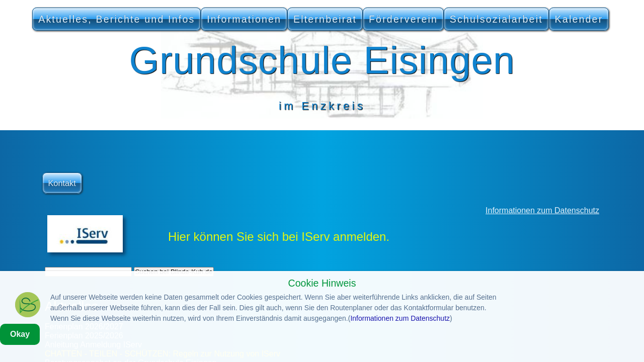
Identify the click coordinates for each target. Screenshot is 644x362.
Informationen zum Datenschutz (542, 210)
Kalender (579, 19)
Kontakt (62, 183)
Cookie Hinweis (322, 308)
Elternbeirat (325, 19)
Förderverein (403, 19)
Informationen (244, 19)
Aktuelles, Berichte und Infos (116, 19)
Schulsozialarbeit (496, 19)
